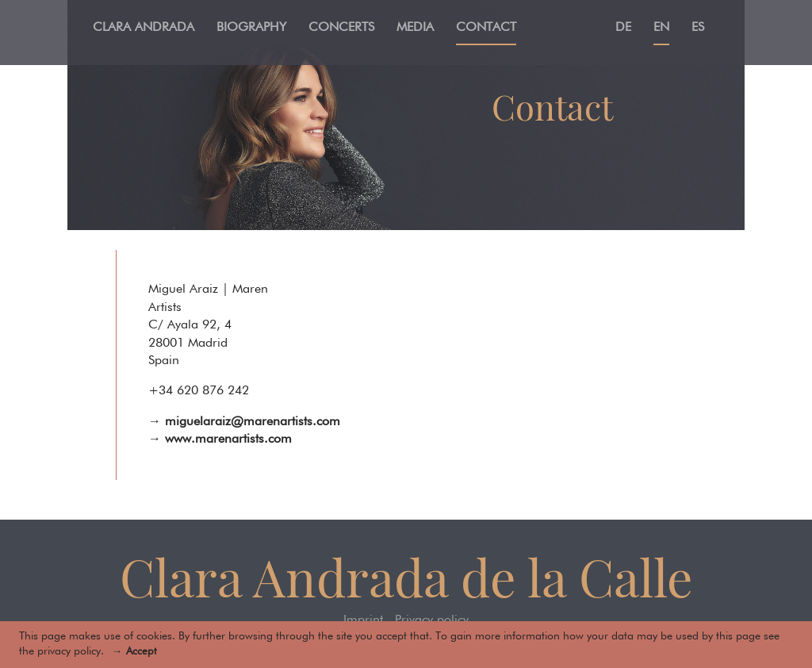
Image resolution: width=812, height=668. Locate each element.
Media (415, 28)
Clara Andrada (144, 28)
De (623, 28)
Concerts (341, 28)
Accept (141, 652)
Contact (486, 28)
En (661, 28)
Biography (251, 28)
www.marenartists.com (228, 440)
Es (698, 28)
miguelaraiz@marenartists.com (253, 422)
